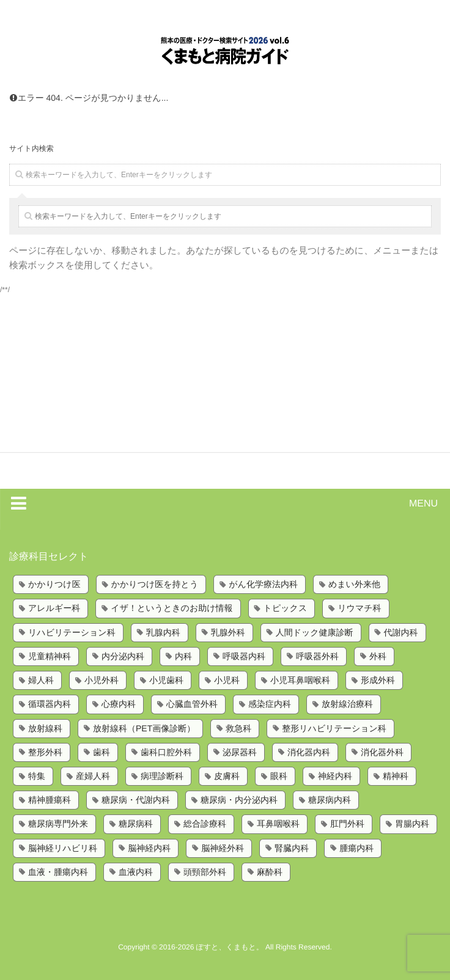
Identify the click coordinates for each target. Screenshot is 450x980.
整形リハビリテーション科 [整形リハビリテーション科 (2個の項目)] (334, 728)
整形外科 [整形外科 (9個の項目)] (45, 752)
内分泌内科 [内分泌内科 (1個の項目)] (123, 656)
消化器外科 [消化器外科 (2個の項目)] (382, 752)
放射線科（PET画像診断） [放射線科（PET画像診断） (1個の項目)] (144, 728)
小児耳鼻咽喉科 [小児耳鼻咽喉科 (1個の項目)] (300, 680)
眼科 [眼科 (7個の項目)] (279, 776)
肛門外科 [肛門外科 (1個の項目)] (347, 824)
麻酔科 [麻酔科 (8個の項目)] (270, 872)
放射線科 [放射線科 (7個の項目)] (45, 728)
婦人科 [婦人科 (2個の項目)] (41, 680)
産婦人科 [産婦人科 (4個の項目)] (93, 776)
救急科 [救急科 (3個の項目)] (238, 728)
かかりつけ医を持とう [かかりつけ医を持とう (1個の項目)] (155, 584)
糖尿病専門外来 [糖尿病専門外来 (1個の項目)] (58, 824)
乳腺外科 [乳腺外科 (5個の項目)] (228, 632)
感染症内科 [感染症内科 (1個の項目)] (270, 704)
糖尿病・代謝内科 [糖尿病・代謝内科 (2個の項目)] (136, 800)
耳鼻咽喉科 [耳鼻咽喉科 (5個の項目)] (278, 824)
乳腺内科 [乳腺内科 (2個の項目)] (163, 632)
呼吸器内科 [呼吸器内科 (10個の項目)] (244, 656)
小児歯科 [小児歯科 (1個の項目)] (166, 680)
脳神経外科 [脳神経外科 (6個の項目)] (223, 848)
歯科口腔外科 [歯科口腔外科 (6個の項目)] (166, 752)
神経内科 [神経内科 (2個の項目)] (335, 776)
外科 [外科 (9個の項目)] (378, 656)
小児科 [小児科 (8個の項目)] (227, 680)
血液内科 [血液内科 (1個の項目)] (136, 872)
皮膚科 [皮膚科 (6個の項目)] (227, 776)
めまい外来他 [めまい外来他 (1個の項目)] (354, 584)
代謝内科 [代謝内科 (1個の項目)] (401, 632)
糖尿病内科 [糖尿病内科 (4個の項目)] (330, 800)
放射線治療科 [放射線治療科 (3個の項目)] (347, 704)
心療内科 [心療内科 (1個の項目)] (119, 704)
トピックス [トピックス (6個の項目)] (286, 608)
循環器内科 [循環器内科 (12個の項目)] (50, 704)
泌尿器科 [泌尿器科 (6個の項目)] (240, 752)
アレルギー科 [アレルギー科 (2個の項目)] (54, 608)
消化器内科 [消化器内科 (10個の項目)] (309, 752)
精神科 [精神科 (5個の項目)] (396, 776)
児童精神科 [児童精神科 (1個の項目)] (50, 656)
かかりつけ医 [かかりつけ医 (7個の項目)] (54, 584)
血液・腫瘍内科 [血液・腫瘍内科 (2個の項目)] (58, 872)
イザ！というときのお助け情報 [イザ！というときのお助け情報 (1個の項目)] (172, 608)
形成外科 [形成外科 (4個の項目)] (378, 680)
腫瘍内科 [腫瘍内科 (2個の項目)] (356, 848)
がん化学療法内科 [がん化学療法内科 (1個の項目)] (263, 584)
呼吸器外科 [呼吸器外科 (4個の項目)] (317, 656)
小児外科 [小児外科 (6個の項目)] (101, 680)
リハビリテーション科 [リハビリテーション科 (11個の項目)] (72, 632)
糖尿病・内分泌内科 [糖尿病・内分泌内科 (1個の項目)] (239, 800)
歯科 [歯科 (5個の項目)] (101, 752)
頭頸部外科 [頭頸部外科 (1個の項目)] (205, 872)
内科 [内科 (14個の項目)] (183, 656)
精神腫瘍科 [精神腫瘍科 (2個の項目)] (50, 800)
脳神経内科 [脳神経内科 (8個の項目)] (149, 848)
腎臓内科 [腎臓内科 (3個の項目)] (292, 848)
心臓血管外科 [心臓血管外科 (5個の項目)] (192, 704)
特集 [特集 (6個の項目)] (37, 776)
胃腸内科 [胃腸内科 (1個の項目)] (412, 824)
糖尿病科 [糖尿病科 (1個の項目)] (136, 824)
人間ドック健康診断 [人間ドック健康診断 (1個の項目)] (315, 632)
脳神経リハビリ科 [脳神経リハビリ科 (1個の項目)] (63, 848)
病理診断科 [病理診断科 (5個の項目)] (162, 776)
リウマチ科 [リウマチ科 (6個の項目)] (359, 608)
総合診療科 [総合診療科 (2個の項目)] (205, 824)
